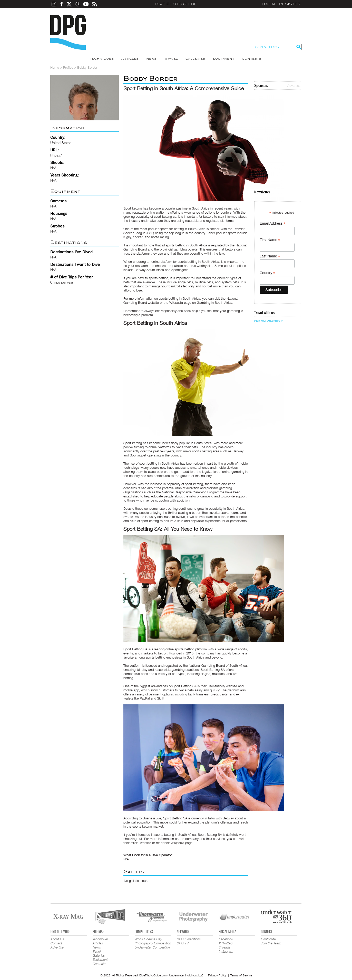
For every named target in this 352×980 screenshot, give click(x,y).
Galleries (195, 59)
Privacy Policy (217, 975)
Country (267, 273)
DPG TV (183, 943)
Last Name (270, 256)
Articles (130, 59)
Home (55, 67)
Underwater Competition (152, 947)
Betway (238, 451)
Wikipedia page (182, 843)
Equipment (223, 59)
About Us (57, 939)
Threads (225, 947)
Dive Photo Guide (176, 4)
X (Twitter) (226, 943)
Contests (252, 59)
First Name (270, 240)
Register (290, 4)
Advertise (294, 86)
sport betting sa (165, 216)
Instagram (226, 951)
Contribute (268, 939)
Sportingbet (138, 455)
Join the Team (271, 943)
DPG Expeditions (189, 939)
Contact (56, 943)
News (151, 59)
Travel (171, 59)
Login (268, 4)
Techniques (102, 59)
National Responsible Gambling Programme (193, 492)
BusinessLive (152, 818)
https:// (56, 155)
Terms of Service (241, 975)
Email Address (273, 223)
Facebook (226, 939)
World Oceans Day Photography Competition (153, 941)
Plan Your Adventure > (269, 321)
